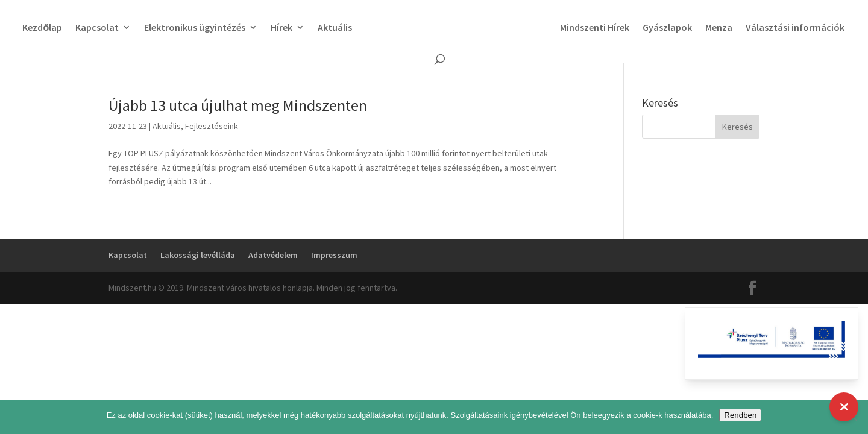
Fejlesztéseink (212, 126)
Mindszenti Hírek (595, 28)
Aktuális (335, 28)
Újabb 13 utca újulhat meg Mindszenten (238, 105)
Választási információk (795, 28)
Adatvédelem (273, 255)
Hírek (281, 28)
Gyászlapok (667, 28)
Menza (719, 28)
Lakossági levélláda (198, 255)
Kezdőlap (42, 28)
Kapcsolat (97, 28)
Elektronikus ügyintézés (195, 28)
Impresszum (334, 255)
